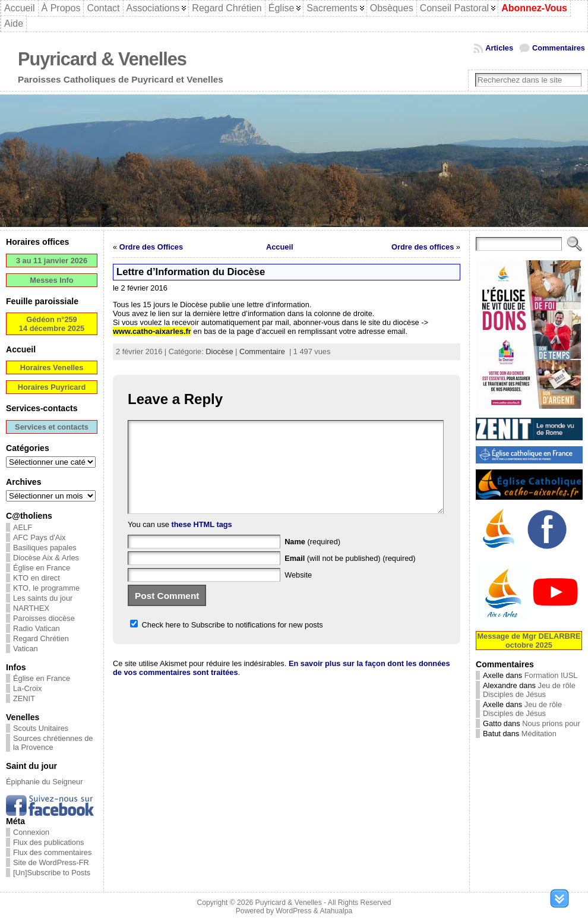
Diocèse (219, 351)
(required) (312, 559)
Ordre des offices (423, 247)
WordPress (293, 911)
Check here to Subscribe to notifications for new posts (227, 643)
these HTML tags (202, 542)
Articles (499, 48)
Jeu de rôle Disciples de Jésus (529, 690)
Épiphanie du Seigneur (45, 782)
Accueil (280, 247)
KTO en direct (37, 578)
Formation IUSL (551, 675)
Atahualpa (336, 911)
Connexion (31, 832)
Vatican (26, 649)
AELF (23, 527)
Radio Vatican (37, 628)
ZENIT (24, 698)
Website (298, 593)
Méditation (539, 734)
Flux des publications (49, 842)
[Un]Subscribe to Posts (52, 873)
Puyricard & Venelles (102, 59)
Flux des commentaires (52, 852)
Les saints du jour (43, 598)
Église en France (42, 568)
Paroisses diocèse (44, 618)
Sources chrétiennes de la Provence (53, 743)
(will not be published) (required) (350, 576)
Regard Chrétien (41, 638)
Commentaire (262, 351)
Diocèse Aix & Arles (46, 558)
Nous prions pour (551, 723)
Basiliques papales (45, 548)
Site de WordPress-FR (51, 862)
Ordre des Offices (151, 247)
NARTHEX (31, 608)
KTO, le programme (46, 588)
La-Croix (27, 688)
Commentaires (559, 48)
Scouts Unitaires (41, 728)
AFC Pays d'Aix (39, 537)
